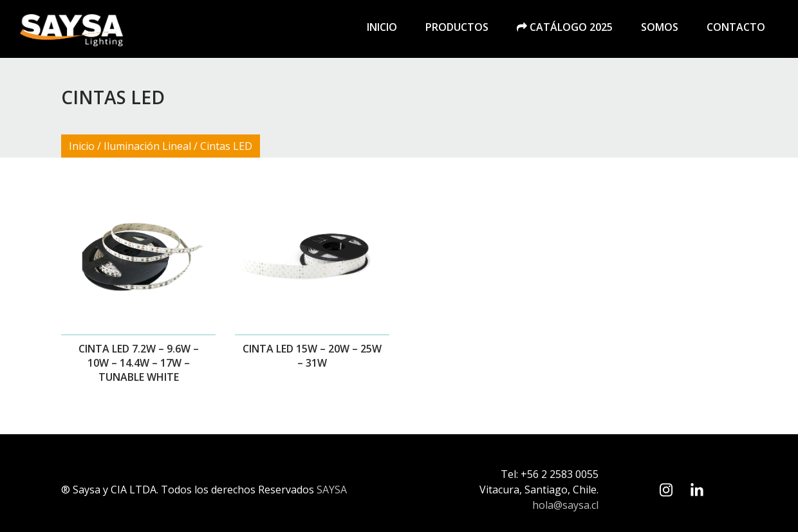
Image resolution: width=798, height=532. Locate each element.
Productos (457, 27)
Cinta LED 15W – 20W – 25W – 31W (312, 356)
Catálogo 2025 (565, 27)
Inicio (382, 27)
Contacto (736, 27)
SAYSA (332, 490)
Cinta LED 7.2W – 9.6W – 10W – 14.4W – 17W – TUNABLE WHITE (139, 363)
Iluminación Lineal (147, 146)
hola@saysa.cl (565, 505)
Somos (660, 27)
